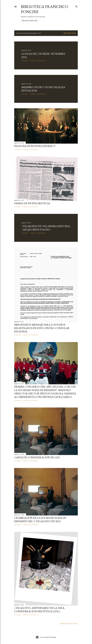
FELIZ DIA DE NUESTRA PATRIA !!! (35, 146)
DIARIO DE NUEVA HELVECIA (32, 203)
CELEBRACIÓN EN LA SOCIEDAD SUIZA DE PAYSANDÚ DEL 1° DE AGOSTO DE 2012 (40, 520)
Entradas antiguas (69, 624)
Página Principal (30, 21)
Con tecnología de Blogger (46, 637)
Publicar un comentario (38, 61)
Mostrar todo (70, 33)
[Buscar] (76, 6)
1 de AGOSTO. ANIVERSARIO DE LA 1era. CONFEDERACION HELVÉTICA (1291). (39, 610)
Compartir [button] (25, 61)
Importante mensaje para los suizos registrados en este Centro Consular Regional (42, 328)
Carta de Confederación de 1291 (37, 457)
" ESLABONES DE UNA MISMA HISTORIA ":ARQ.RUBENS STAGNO (46, 228)
